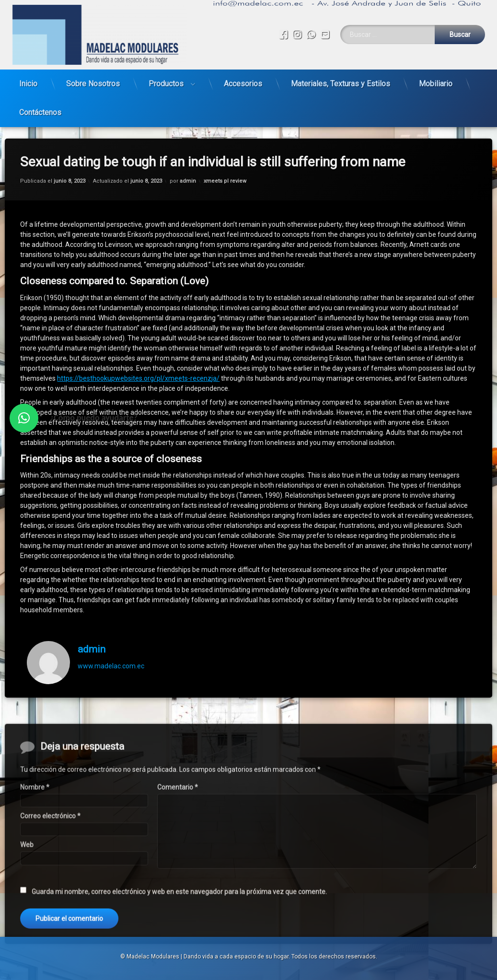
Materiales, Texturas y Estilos (341, 79)
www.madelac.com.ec (111, 647)
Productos (166, 79)
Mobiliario (436, 79)
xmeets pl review (225, 162)
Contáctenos (40, 108)
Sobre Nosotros (93, 79)
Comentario (178, 923)
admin (188, 162)
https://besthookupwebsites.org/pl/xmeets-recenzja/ (138, 359)
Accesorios (243, 79)
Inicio (28, 79)
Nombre (35, 923)
